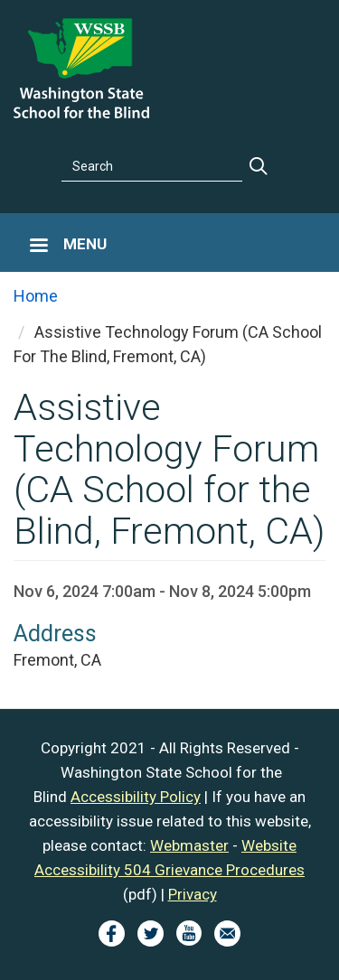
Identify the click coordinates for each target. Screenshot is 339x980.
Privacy (193, 894)
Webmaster (189, 845)
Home (36, 296)
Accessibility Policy (136, 797)
